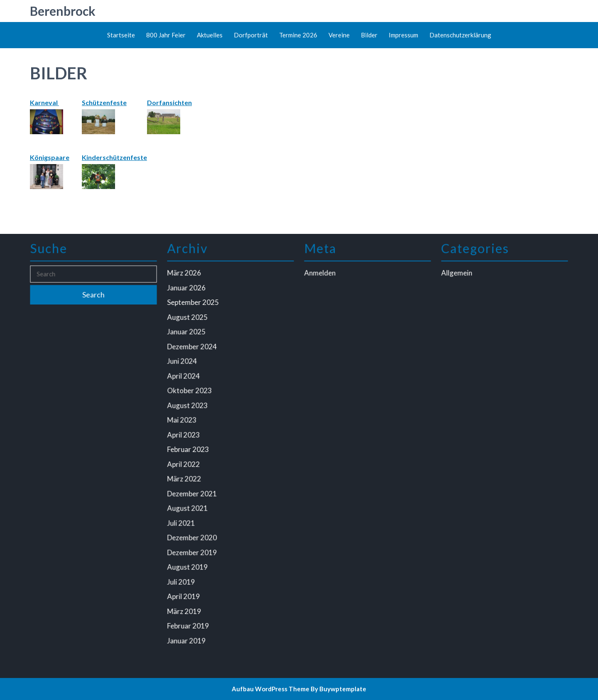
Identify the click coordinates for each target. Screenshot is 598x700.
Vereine (339, 35)
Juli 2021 (182, 521)
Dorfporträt (251, 35)
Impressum (403, 35)
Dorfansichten (169, 102)
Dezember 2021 (193, 492)
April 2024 (185, 377)
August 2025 (188, 320)
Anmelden (321, 277)
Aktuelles (210, 35)
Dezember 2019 (193, 550)
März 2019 (185, 607)
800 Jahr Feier (166, 35)
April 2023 (185, 435)
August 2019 (188, 564)
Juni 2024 (183, 363)
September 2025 (194, 306)
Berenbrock (63, 11)
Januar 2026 (187, 291)
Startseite (121, 35)
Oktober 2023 (190, 392)
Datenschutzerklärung (460, 35)
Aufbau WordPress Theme (271, 689)
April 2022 (185, 463)
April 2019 (185, 592)
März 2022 (185, 478)
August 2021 (188, 506)
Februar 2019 (189, 621)
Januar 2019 (187, 636)
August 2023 (188, 406)
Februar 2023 (189, 449)
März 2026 (185, 277)
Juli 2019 (182, 578)
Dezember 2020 (193, 535)
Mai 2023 (183, 420)
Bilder (369, 35)
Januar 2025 (187, 334)
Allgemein (458, 277)
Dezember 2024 (193, 349)
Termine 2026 (298, 35)
